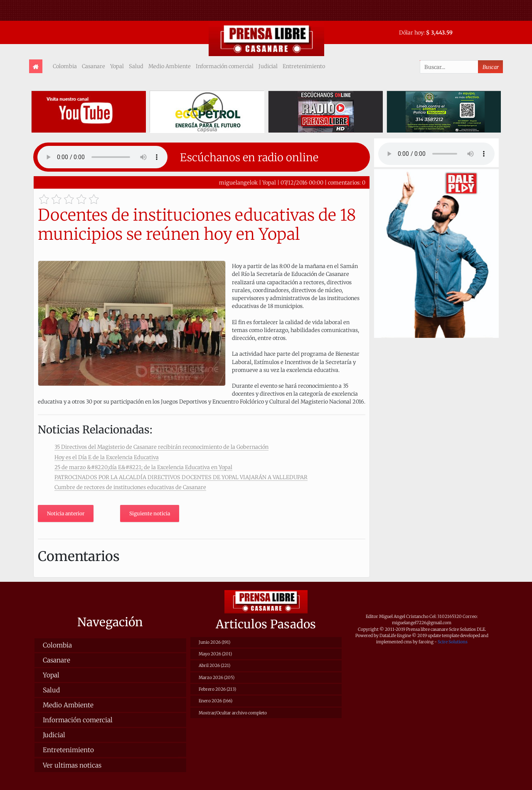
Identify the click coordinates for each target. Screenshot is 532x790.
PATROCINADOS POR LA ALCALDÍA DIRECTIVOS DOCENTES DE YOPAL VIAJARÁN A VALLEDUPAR (181, 477)
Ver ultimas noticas (72, 765)
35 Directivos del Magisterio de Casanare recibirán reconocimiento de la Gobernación (161, 447)
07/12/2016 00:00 (302, 182)
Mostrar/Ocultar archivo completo (233, 713)
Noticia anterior (66, 513)
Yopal (117, 66)
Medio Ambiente (170, 66)
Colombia (65, 66)
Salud (136, 66)
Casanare (94, 66)
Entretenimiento (304, 66)
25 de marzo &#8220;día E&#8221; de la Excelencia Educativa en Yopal (143, 467)
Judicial (268, 66)
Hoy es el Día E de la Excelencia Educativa (107, 457)
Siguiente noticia (150, 513)
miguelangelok (238, 182)
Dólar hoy (411, 32)
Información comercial (225, 66)
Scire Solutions (453, 642)
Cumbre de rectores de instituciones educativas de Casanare (130, 487)
